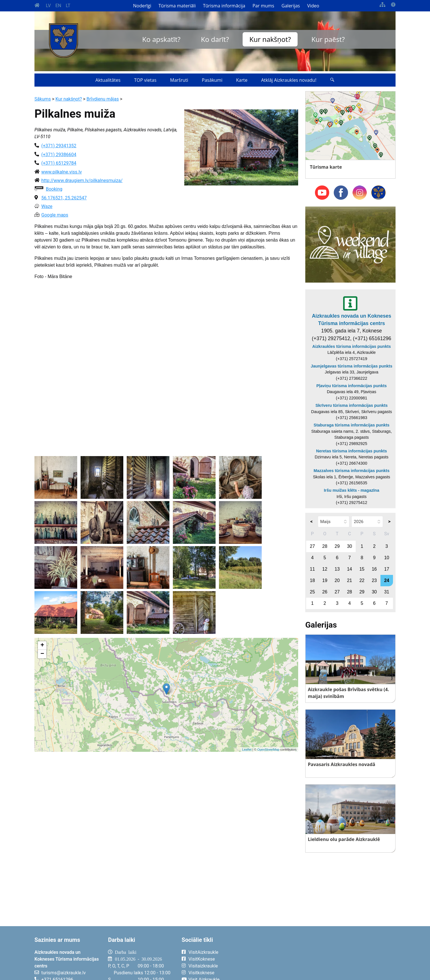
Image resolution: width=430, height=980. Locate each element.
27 (312, 546)
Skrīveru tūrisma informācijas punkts (352, 405)
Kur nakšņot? (270, 39)
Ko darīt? (215, 39)
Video (313, 6)
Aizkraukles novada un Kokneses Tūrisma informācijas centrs (352, 320)
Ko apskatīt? (161, 39)
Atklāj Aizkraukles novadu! (289, 80)
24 (387, 580)
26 (325, 592)
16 (374, 569)
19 (325, 580)
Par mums (263, 6)
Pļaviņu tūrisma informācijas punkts (352, 386)
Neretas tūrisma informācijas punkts (352, 451)
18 (312, 580)
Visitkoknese (201, 973)
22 (362, 580)
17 (387, 569)
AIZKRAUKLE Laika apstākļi (325, 957)
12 (325, 569)
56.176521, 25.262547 (64, 198)
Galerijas (291, 6)
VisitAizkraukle (203, 952)
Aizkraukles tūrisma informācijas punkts (352, 346)
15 (362, 569)
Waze (47, 206)
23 (374, 580)
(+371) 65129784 (59, 163)
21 (349, 580)
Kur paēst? (328, 39)
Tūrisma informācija (224, 6)
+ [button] (42, 646)
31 (387, 592)
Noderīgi (142, 6)
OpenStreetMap (268, 750)
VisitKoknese (202, 959)
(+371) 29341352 (59, 146)
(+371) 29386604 (59, 155)
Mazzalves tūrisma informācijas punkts (351, 471)
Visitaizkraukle (203, 966)
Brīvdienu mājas (103, 99)
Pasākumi (212, 80)
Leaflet (247, 750)
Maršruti (179, 80)
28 (325, 546)
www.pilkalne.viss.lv (62, 172)
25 (312, 592)
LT (68, 6)
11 (312, 569)
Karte (242, 80)
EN (58, 6)
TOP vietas (145, 80)
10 (387, 558)
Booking (54, 189)
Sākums (43, 99)
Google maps (55, 215)
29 (337, 546)
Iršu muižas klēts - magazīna (351, 490)
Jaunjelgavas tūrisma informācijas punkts (351, 366)
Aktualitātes (108, 80)
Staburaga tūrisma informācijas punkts (351, 425)
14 (349, 569)
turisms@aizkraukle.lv (64, 973)
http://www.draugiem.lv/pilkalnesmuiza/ (82, 180)
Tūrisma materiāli (177, 6)
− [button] (42, 654)
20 (337, 580)
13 (337, 569)
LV (48, 6)
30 (349, 546)
